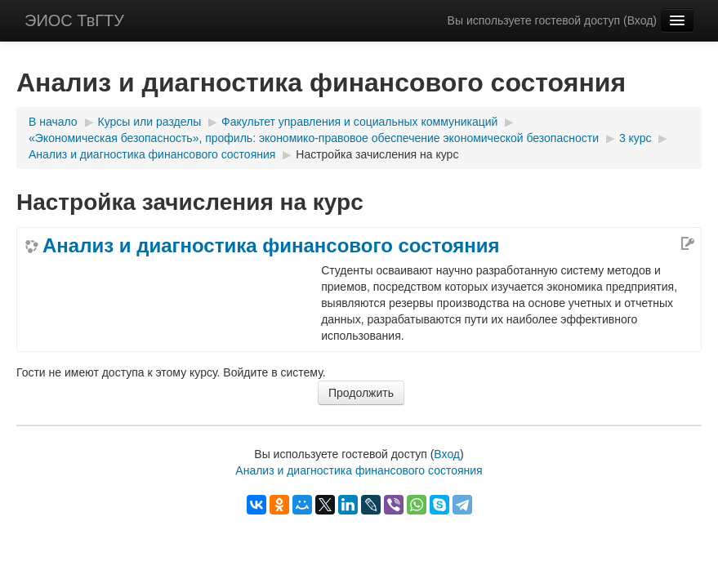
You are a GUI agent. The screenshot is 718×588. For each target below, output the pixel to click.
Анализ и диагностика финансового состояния (152, 154)
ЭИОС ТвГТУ (74, 20)
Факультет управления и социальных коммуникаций (359, 122)
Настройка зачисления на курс (377, 154)
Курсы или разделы (150, 122)
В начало (53, 122)
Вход (640, 20)
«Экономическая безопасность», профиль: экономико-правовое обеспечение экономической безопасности (314, 138)
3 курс (635, 138)
